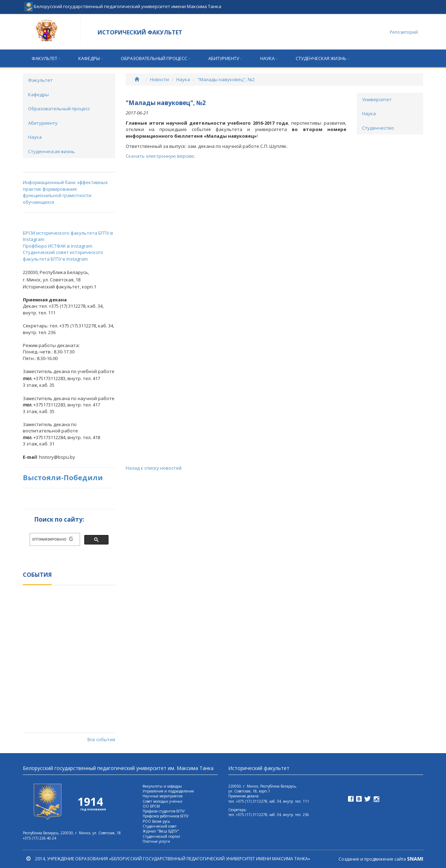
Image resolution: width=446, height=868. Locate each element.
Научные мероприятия (163, 796)
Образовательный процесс (156, 58)
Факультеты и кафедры (162, 786)
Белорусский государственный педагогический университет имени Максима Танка (123, 4)
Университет (377, 99)
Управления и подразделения (168, 791)
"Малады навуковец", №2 (226, 79)
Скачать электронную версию (160, 156)
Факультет (46, 58)
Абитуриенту (225, 58)
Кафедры (91, 58)
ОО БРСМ (151, 806)
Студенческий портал (161, 836)
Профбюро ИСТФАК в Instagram (58, 246)
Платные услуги (156, 841)
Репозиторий (404, 32)
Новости (159, 79)
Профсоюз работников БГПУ (166, 816)
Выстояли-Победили (63, 478)
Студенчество (378, 128)
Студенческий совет (160, 826)
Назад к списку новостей (154, 468)
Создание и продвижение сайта (381, 859)
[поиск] (52, 539)
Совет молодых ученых (162, 801)
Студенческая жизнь (323, 58)
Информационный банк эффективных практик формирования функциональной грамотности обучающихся (65, 192)
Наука (269, 58)
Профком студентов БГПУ (164, 811)
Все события (101, 739)
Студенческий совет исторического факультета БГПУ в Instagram (63, 256)
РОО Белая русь (156, 821)
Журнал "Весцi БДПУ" (161, 831)
